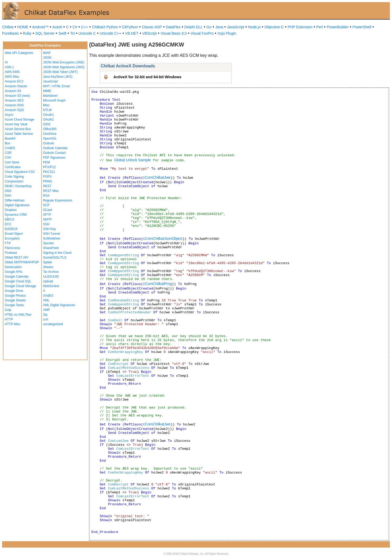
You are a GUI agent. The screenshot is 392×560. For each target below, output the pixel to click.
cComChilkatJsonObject (163, 238)
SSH (46, 224)
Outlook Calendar (55, 148)
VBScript (149, 33)
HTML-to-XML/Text (18, 315)
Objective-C (274, 27)
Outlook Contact (54, 153)
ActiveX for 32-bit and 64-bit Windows (147, 77)
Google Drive (14, 291)
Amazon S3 (13, 91)
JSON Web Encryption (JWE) (64, 62)
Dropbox (11, 210)
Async (9, 115)
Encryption (12, 238)
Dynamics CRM (16, 215)
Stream (48, 267)
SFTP (47, 215)
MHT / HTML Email (56, 86)
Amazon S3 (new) (17, 96)
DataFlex (173, 27)
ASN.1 (9, 67)
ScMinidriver (52, 238)
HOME (23, 27)
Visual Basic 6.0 (174, 33)
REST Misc (51, 191)
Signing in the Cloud (57, 253)
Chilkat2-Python (105, 27)
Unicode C (87, 33)
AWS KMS (12, 72)
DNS (8, 191)
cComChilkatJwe (157, 177)
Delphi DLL (193, 27)
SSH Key (50, 229)
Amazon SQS (14, 110)
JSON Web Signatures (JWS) (64, 67)
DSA (8, 196)
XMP (47, 310)
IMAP (47, 53)
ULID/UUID (51, 277)
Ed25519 (11, 229)
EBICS (10, 219)
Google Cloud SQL (18, 281)
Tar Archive (51, 272)
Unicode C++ (110, 33)
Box (8, 143)
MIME (47, 91)
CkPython (130, 27)
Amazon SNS (14, 105)
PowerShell (362, 27)
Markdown (50, 96)
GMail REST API (16, 258)
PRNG (48, 181)
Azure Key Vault (16, 124)
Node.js (254, 27)
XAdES (48, 296)
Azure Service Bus (18, 129)
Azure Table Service (19, 134)
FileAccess (12, 248)
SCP (46, 205)
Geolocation (13, 267)
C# (75, 27)
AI (6, 62)
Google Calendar (17, 277)
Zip (45, 315)
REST (47, 186)
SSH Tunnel (52, 234)
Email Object (14, 234)
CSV (8, 158)
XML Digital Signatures (59, 305)
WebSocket (51, 286)
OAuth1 (49, 115)
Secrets (49, 243)
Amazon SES (14, 100)
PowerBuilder (338, 27)
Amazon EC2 (14, 81)
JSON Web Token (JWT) (60, 72)
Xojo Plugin (227, 33)
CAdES (10, 148)
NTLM (47, 110)
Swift (62, 33)
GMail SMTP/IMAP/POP (22, 262)
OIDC (47, 124)
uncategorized (53, 324)
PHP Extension (300, 27)
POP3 (47, 177)
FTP (8, 243)
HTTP (9, 319)
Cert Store (12, 162)
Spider (48, 262)
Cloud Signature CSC (20, 172)
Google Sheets (15, 300)
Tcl (72, 33)
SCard (48, 210)
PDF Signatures (54, 158)
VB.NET (132, 33)
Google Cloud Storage (20, 286)
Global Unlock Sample (133, 160)
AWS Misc (12, 77)
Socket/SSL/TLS (55, 258)
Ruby (27, 33)
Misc (46, 105)
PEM (47, 162)
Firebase (11, 253)
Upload (48, 281)
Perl (319, 27)
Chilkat (8, 27)
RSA (46, 196)
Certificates (13, 167)
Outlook (49, 143)
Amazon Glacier (16, 86)
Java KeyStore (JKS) (58, 77)
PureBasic (11, 33)
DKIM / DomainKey (18, 186)
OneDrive (50, 134)
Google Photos (15, 296)
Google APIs (14, 272)
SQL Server (45, 33)
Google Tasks (14, 305)
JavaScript (236, 27)
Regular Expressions (58, 200)
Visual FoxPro (202, 33)
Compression (14, 181)
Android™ (40, 27)
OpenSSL (50, 139)
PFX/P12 (49, 167)
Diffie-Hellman (15, 200)
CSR (8, 153)
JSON (47, 58)
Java (219, 27)
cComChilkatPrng (157, 284)
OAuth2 (49, 120)
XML (46, 300)
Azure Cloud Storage (19, 120)
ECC (8, 224)
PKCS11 (49, 172)
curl (46, 319)
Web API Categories (19, 53)
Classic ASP (152, 27)
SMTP (47, 219)
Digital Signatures (17, 205)
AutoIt (57, 27)
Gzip (8, 310)
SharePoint (51, 248)
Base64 (10, 139)
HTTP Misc (13, 324)
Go (209, 27)
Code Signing (14, 177)
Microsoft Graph (54, 100)
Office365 (50, 129)
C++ (85, 27)
